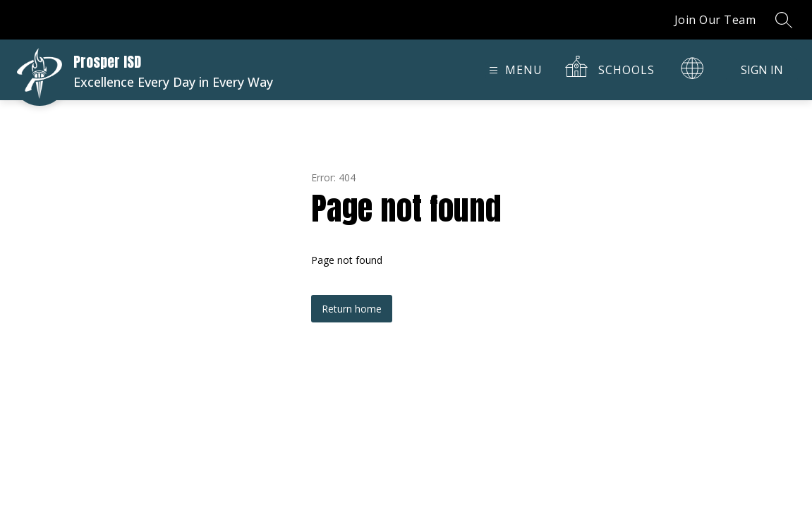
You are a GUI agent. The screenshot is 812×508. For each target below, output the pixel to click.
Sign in (762, 70)
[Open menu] (514, 70)
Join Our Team (715, 20)
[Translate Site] (692, 68)
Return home (352, 309)
